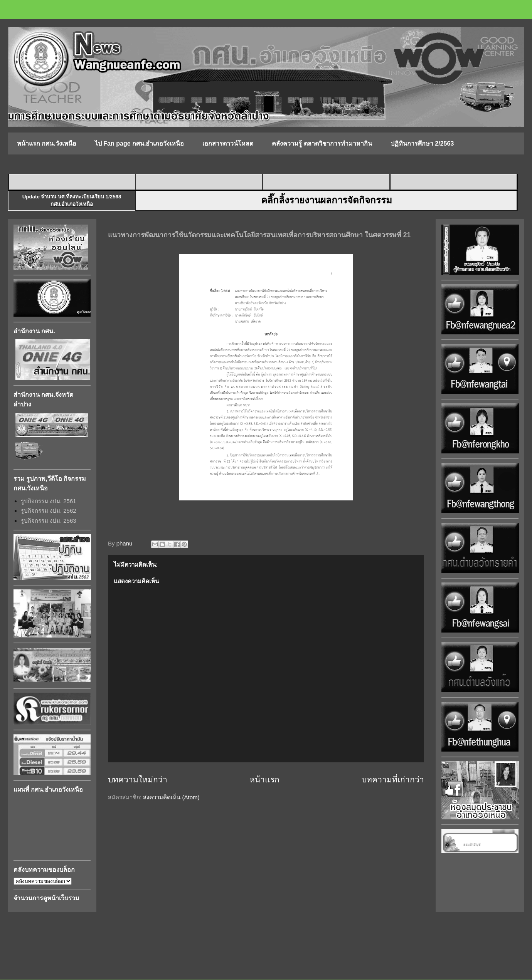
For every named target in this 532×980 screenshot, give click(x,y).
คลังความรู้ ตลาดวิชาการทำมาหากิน (322, 143)
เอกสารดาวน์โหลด (228, 143)
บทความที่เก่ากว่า (393, 779)
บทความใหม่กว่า (138, 779)
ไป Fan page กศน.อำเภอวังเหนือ (140, 143)
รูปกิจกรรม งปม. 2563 (49, 521)
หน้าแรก (264, 779)
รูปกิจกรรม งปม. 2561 (49, 501)
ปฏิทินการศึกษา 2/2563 (422, 143)
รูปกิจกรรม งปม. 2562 (49, 511)
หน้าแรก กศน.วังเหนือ (47, 143)
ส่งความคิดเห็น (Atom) (171, 797)
